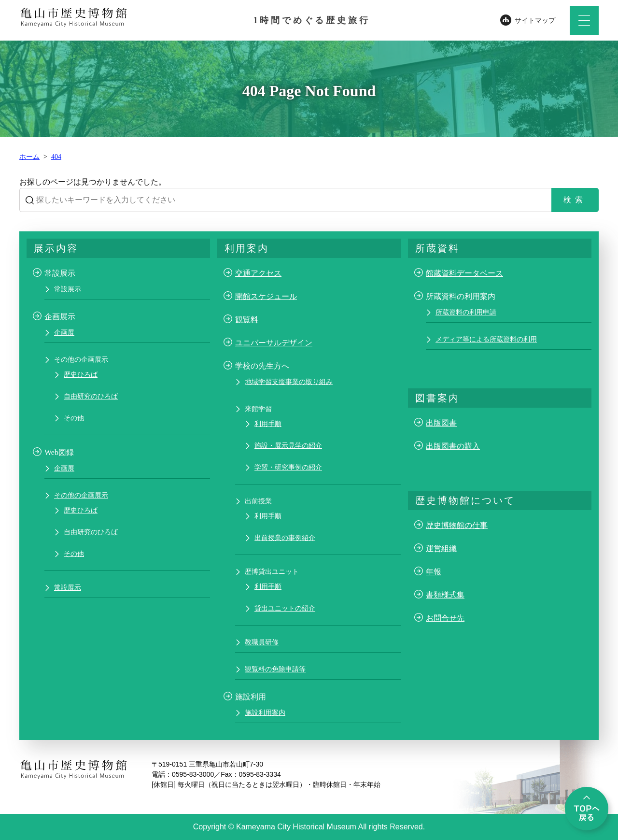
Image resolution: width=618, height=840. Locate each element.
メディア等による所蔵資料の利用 (486, 339)
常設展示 (68, 289)
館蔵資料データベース (464, 273)
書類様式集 (445, 595)
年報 (434, 572)
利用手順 (268, 424)
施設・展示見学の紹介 (288, 446)
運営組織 (441, 548)
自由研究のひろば (91, 396)
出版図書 (441, 423)
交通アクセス (258, 273)
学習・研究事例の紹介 (288, 467)
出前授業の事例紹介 (285, 538)
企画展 (64, 333)
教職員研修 (262, 642)
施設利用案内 (265, 713)
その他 (74, 418)
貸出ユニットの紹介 (285, 608)
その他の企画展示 (81, 495)
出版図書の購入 (453, 446)
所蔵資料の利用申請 (466, 312)
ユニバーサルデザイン (274, 343)
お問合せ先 (445, 618)
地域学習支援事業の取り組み (289, 382)
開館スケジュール (266, 296)
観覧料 (247, 320)
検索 (575, 200)
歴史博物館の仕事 (457, 525)
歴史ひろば (81, 375)
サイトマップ (535, 21)
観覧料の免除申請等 (275, 669)
